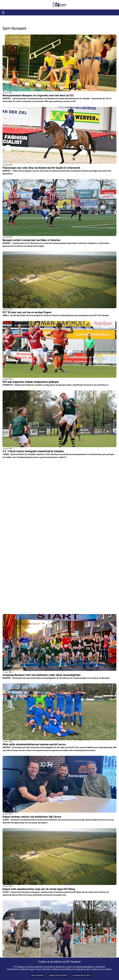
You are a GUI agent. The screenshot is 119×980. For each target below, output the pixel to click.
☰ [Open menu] (3, 13)
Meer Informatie (37, 975)
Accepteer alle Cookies (81, 975)
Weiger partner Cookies (58, 975)
